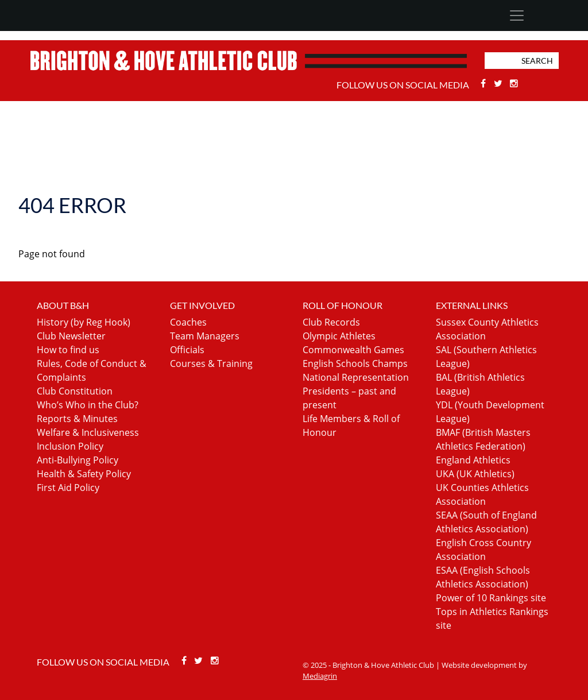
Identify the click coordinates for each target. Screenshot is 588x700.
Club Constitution (75, 391)
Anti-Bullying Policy (78, 460)
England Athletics (473, 460)
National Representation (356, 377)
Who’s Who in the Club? (88, 405)
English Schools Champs (355, 363)
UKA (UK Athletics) (475, 474)
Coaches (188, 322)
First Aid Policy (68, 488)
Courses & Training (211, 363)
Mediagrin (320, 676)
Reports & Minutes (77, 419)
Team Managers (205, 336)
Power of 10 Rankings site (491, 598)
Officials (187, 350)
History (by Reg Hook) (84, 322)
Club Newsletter (71, 336)
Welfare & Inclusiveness (88, 432)
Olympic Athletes (339, 336)
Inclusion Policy (70, 446)
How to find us (68, 350)
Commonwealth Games (353, 350)
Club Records (331, 322)
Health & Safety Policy (84, 474)
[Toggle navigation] (517, 16)
